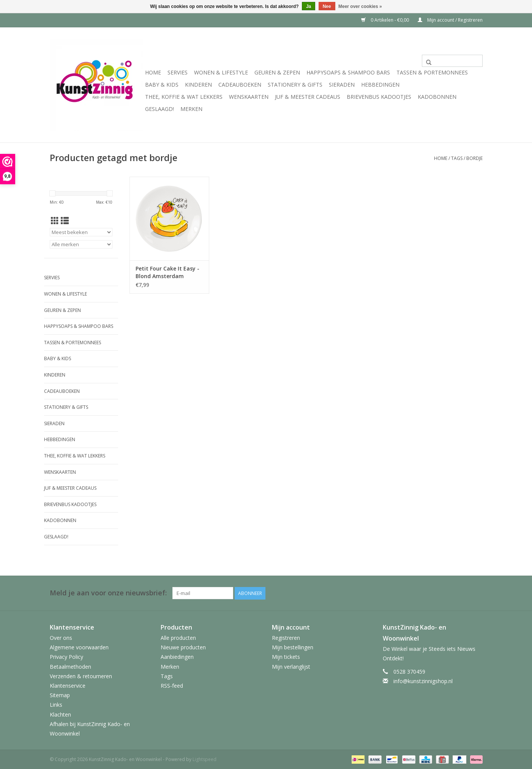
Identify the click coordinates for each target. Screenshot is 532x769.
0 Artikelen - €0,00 (386, 20)
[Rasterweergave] (55, 221)
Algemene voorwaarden (79, 647)
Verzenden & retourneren (81, 676)
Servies (178, 72)
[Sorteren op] (81, 232)
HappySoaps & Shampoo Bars (348, 72)
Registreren (286, 637)
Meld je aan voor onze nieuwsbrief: (108, 593)
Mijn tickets (286, 657)
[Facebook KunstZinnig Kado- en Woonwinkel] (477, 593)
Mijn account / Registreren (450, 20)
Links (56, 705)
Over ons (61, 637)
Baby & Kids (162, 85)
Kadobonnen (437, 97)
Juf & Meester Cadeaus (308, 97)
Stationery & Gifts (295, 85)
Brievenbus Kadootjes (379, 97)
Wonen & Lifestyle (221, 72)
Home (153, 72)
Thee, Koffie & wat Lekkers (184, 97)
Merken (191, 109)
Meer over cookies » (360, 6)
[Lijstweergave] (65, 221)
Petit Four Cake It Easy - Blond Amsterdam (167, 272)
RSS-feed (172, 685)
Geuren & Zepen (277, 72)
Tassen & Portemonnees (432, 72)
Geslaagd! (159, 109)
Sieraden (342, 85)
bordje (474, 158)
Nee (327, 6)
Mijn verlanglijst (291, 666)
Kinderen (198, 85)
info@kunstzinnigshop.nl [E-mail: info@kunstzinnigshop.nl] (423, 681)
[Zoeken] (452, 61)
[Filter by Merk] (81, 244)
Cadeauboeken (240, 85)
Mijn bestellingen (293, 647)
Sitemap (60, 695)
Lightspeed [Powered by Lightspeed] (204, 759)
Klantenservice (68, 685)
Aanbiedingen (177, 657)
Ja (309, 6)
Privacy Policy (66, 657)
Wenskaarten (249, 97)
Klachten (60, 714)
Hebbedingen (380, 85)
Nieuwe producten (183, 647)
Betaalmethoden (70, 666)
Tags (457, 158)
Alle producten (178, 637)
